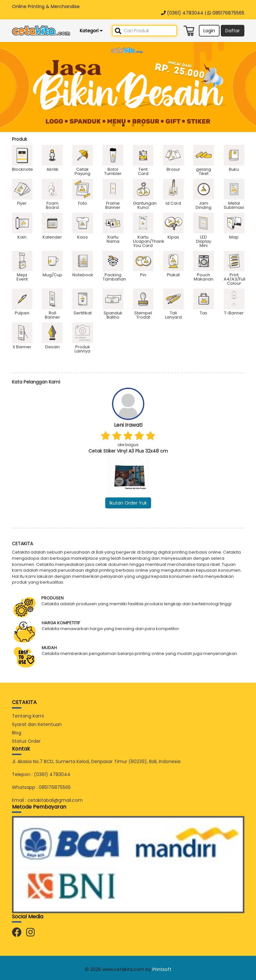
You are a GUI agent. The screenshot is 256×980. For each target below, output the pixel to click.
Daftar (233, 31)
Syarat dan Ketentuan (37, 724)
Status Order (26, 741)
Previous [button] (7, 454)
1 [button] (114, 126)
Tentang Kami (28, 716)
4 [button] (143, 126)
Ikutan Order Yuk (128, 503)
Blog (17, 733)
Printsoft (162, 969)
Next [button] (249, 454)
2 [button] (123, 126)
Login (209, 31)
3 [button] (133, 126)
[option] (128, 87)
